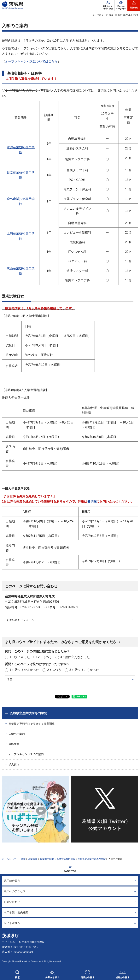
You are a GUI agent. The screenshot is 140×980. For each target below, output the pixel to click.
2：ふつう (45, 657)
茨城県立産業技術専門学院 (28, 713)
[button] (121, 5)
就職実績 (14, 744)
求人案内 (14, 764)
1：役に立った (20, 657)
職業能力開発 (47, 859)
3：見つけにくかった (84, 670)
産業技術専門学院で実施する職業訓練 (32, 724)
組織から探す (123, 977)
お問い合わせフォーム (20, 620)
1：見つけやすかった (24, 670)
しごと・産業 (19, 859)
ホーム (5, 859)
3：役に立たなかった (75, 657)
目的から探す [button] (88, 977)
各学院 (92, 501)
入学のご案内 (17, 734)
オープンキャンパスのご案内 (26, 754)
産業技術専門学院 (66, 859)
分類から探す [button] (52, 977)
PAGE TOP (70, 871)
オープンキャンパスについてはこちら (31, 61)
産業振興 (33, 859)
